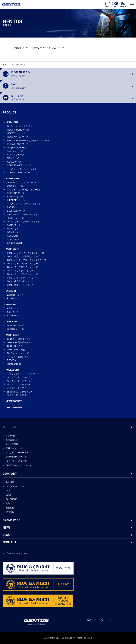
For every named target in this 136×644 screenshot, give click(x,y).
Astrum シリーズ (15, 151)
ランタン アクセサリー (19, 385)
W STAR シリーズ (16, 155)
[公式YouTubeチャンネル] (108, 620)
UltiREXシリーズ (15, 186)
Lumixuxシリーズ (15, 325)
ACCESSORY (12, 370)
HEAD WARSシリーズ (18, 137)
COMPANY (10, 474)
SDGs (8, 495)
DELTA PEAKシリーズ (18, 144)
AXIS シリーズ (14, 308)
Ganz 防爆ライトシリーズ (20, 285)
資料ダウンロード (14, 448)
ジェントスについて (15, 486)
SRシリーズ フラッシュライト (22, 214)
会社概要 (10, 482)
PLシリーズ (13, 298)
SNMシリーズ (14, 225)
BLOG (6, 535)
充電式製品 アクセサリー (20, 392)
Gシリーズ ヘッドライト (20, 126)
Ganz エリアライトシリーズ (21, 271)
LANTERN (11, 291)
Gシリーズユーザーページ (18, 453)
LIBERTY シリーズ (16, 133)
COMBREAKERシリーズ (19, 165)
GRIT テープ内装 (16, 350)
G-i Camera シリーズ (18, 353)
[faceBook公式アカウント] (89, 620)
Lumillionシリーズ (15, 329)
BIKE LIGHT (12, 304)
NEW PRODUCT (14, 401)
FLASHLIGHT (12, 179)
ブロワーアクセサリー (18, 395)
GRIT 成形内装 (15, 346)
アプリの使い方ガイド (16, 457)
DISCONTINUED (14, 408)
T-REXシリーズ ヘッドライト (22, 169)
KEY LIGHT (13, 236)
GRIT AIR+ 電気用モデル (19, 343)
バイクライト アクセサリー (21, 388)
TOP (5, 65)
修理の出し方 (12, 440)
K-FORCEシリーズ (16, 200)
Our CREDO (12, 499)
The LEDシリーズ (15, 218)
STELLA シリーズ (16, 197)
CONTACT (10, 542)
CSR (8, 491)
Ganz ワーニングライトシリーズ (23, 264)
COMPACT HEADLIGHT (19, 173)
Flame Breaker (14, 364)
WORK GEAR (12, 335)
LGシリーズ (13, 232)
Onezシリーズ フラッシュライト (23, 222)
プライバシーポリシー (16, 553)
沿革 (8, 503)
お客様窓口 (11, 436)
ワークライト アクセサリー (21, 381)
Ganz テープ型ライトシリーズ (22, 267)
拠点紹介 (10, 508)
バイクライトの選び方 (16, 461)
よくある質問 (12, 444)
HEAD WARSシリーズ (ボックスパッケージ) (28, 141)
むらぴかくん (13, 239)
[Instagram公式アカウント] (96, 620)
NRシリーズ (13, 158)
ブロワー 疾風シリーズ (19, 357)
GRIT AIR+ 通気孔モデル (19, 339)
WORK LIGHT (12, 249)
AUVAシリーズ (14, 162)
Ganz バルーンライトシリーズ (22, 278)
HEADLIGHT (12, 122)
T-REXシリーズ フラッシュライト (24, 204)
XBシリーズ (13, 312)
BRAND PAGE (12, 520)
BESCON (12, 360)
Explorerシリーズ (15, 295)
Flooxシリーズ (14, 229)
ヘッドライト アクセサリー (21, 377)
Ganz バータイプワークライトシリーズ (27, 260)
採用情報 (10, 512)
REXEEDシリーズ (16, 193)
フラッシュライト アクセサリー (23, 374)
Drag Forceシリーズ (17, 148)
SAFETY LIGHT (15, 243)
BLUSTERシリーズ (16, 211)
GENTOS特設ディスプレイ (19, 465)
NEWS (7, 528)
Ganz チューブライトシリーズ (22, 274)
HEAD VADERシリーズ (18, 130)
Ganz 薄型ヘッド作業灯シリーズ (23, 256)
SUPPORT (10, 427)
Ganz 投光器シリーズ (18, 281)
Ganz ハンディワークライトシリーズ (26, 253)
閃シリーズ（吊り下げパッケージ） (24, 190)
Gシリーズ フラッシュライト (22, 182)
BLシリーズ (13, 316)
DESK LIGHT (12, 322)
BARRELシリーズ (16, 207)
